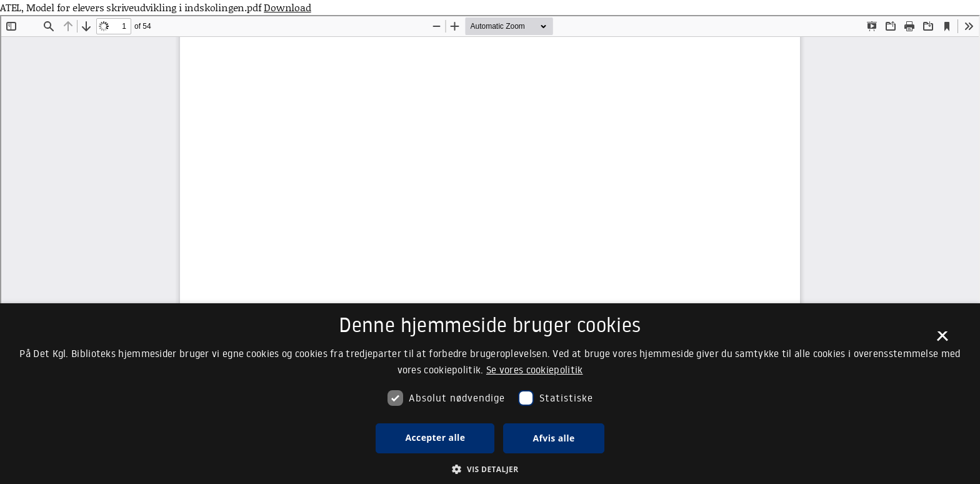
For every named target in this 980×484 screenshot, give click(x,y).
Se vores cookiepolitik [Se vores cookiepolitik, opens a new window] (535, 370)
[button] (490, 469)
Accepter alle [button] (435, 437)
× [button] (942, 340)
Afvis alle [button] (553, 438)
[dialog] (490, 394)
